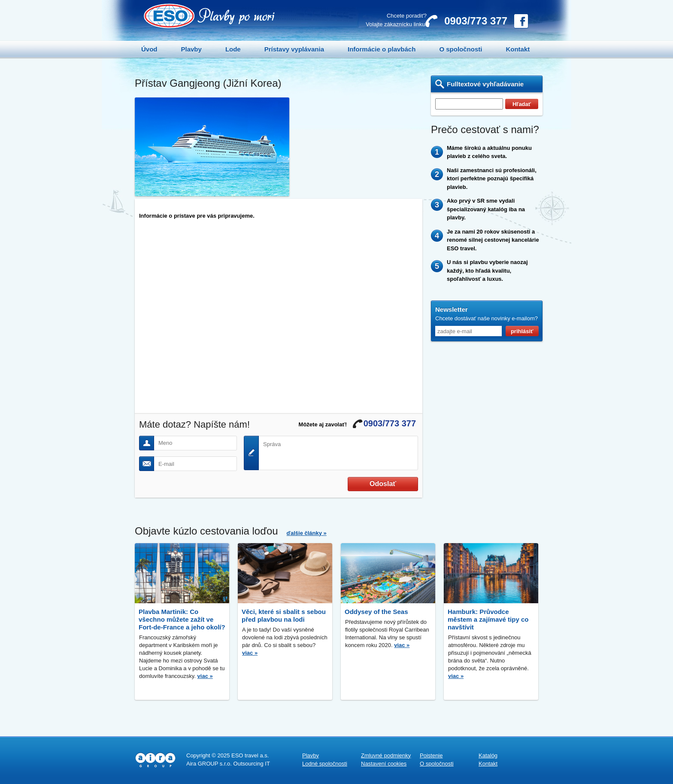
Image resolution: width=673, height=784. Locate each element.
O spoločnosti (461, 49)
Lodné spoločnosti (325, 764)
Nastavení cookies (384, 764)
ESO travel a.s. (250, 755)
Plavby (191, 49)
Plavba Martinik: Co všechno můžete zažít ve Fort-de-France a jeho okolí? (182, 619)
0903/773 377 (476, 21)
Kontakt (518, 49)
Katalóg (488, 755)
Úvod (149, 49)
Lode (233, 49)
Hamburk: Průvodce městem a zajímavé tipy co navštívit (488, 619)
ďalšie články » (307, 533)
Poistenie (431, 755)
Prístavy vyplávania (294, 49)
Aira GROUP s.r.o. (209, 764)
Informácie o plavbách (382, 49)
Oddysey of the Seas (376, 612)
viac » (205, 676)
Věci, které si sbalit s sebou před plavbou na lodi (284, 615)
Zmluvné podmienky (386, 755)
